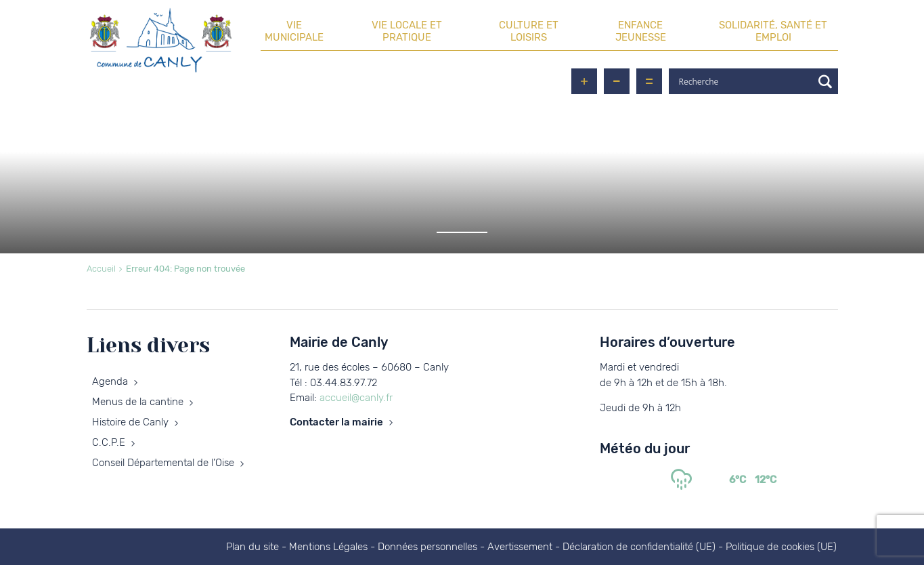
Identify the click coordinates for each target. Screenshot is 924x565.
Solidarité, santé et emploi (773, 31)
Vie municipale (294, 31)
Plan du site (252, 547)
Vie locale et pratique (407, 31)
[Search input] (744, 81)
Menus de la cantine (138, 402)
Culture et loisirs (529, 31)
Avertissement (520, 547)
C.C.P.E (109, 442)
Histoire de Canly (130, 422)
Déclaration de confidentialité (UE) (639, 547)
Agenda (110, 381)
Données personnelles (427, 547)
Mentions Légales (328, 547)
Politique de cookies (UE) (781, 547)
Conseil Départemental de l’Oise (163, 463)
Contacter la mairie (336, 422)
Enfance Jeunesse (641, 31)
